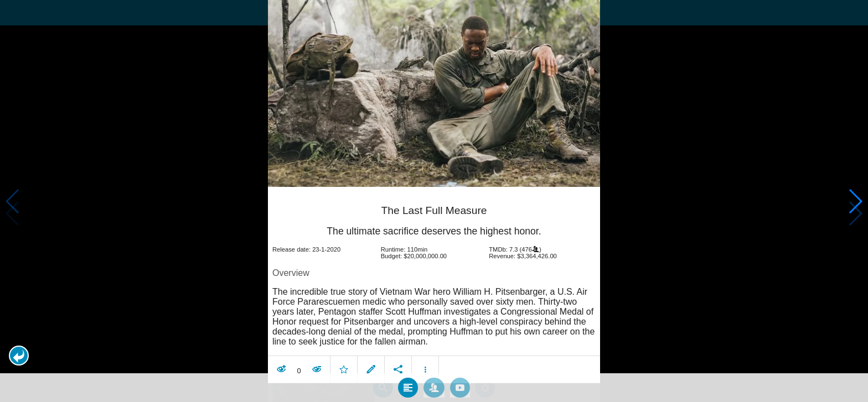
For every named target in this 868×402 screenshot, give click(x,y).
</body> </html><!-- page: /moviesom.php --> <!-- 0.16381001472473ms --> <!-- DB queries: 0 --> (434, 201)
